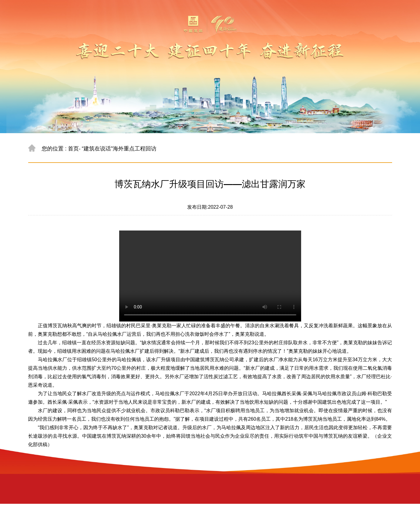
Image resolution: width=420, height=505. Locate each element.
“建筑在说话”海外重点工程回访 (119, 149)
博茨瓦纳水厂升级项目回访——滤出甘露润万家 (210, 184)
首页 (73, 149)
